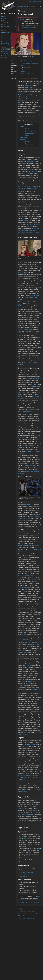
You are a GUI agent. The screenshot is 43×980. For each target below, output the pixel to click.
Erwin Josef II (36, 396)
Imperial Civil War (34, 644)
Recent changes (6, 44)
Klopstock (21, 272)
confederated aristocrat (25, 119)
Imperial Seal (22, 392)
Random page (5, 42)
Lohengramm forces (24, 636)
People (3, 19)
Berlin (22, 65)
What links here (6, 49)
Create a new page (6, 38)
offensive (25, 634)
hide (32, 124)
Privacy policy (21, 918)
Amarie (23, 72)
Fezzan (20, 224)
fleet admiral (34, 295)
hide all (20, 870)
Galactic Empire (25, 61)
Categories (22, 903)
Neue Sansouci (24, 359)
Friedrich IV (24, 76)
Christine (20, 812)
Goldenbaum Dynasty (24, 95)
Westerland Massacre (27, 642)
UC (32, 57)
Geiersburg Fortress (30, 465)
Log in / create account (36, 1)
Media (3, 25)
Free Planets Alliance (32, 224)
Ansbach (20, 685)
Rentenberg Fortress (24, 545)
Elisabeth (26, 173)
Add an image (5, 40)
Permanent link (5, 57)
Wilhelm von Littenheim (25, 329)
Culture (4, 17)
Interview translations (7, 32)
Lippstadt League (34, 61)
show (38, 896)
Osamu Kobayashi (26, 78)
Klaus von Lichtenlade (29, 386)
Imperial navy (22, 205)
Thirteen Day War (33, 681)
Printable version (6, 55)
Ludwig (20, 396)
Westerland (28, 646)
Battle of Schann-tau (31, 580)
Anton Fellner (22, 438)
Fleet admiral (24, 63)
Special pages (5, 53)
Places (3, 21)
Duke (31, 85)
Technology (5, 23)
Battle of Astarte (25, 220)
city (39, 848)
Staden (30, 532)
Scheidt (29, 666)
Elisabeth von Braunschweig (28, 74)
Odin (19, 447)
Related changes (6, 51)
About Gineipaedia (31, 918)
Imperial (27, 85)
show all (37, 868)
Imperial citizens (30, 903)
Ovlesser (37, 545)
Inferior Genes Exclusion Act (32, 185)
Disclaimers (21, 921)
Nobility (38, 903)
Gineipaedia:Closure (28, 27)
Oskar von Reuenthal (24, 587)
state (30, 852)
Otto (21, 838)
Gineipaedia (5, 27)
